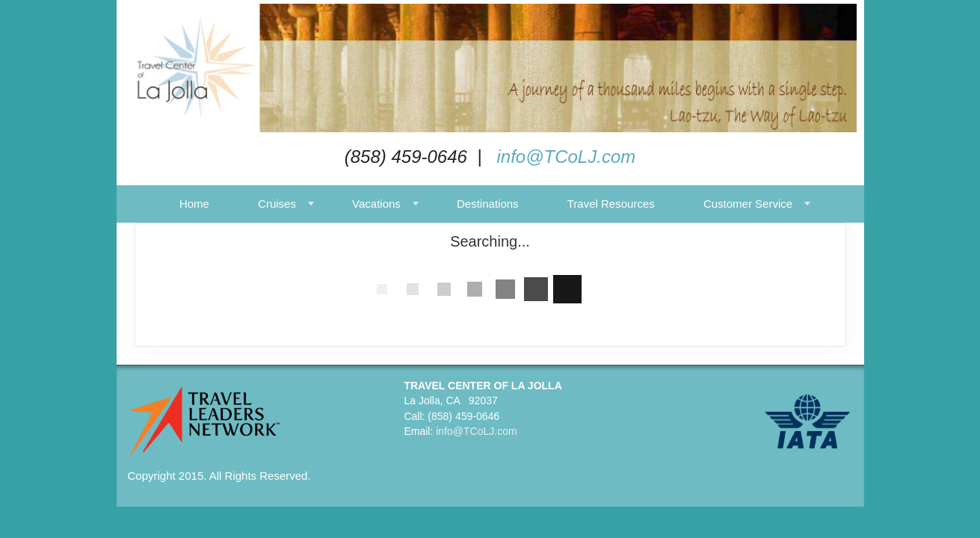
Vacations (376, 204)
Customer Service (748, 204)
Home (194, 204)
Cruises (277, 204)
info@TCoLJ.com (566, 157)
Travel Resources (611, 204)
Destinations (488, 204)
